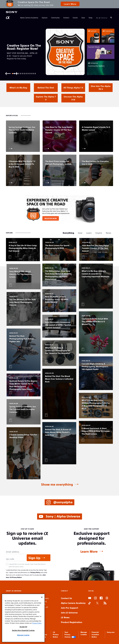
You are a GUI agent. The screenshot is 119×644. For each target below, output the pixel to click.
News (65, 617)
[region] (23, 618)
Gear (83, 18)
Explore (45, 18)
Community (55, 18)
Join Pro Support (70, 608)
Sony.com (111, 632)
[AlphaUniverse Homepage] (8, 18)
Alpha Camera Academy (29, 18)
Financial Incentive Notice (95, 634)
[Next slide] (15, 73)
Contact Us (66, 598)
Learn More (70, 4)
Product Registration (72, 622)
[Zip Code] (15, 559)
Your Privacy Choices (70, 635)
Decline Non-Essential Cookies (23, 630)
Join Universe (69, 613)
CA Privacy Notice (16, 577)
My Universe (102, 18)
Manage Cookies (23, 635)
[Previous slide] (8, 73)
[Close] (42, 597)
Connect (66, 18)
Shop (91, 18)
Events (75, 18)
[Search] (111, 18)
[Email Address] (15, 552)
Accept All (23, 627)
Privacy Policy (35, 572)
